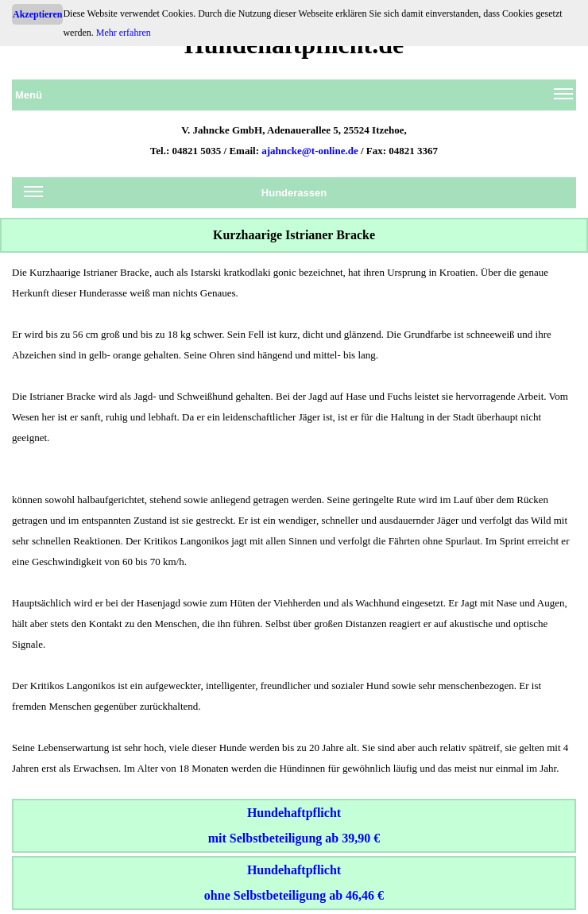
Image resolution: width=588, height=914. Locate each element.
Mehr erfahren (124, 33)
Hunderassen (175, 196)
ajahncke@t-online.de (310, 151)
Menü (294, 98)
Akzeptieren (37, 14)
